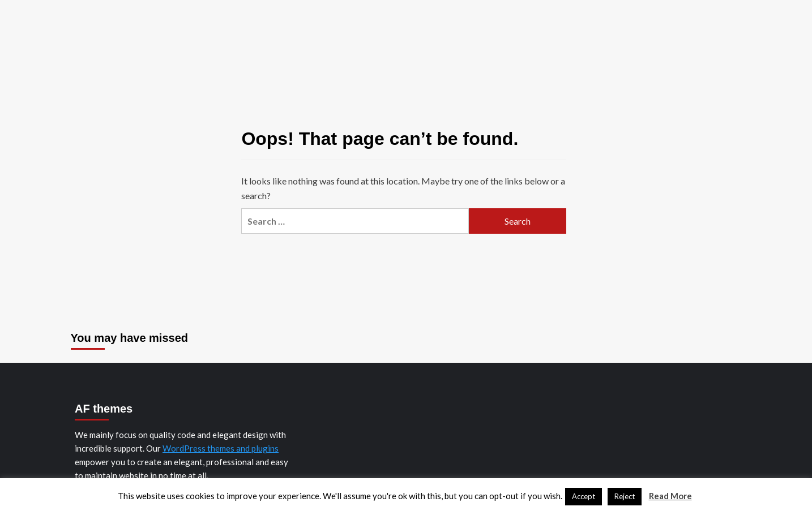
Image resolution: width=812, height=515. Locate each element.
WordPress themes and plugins (221, 448)
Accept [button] (584, 496)
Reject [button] (625, 496)
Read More (670, 496)
